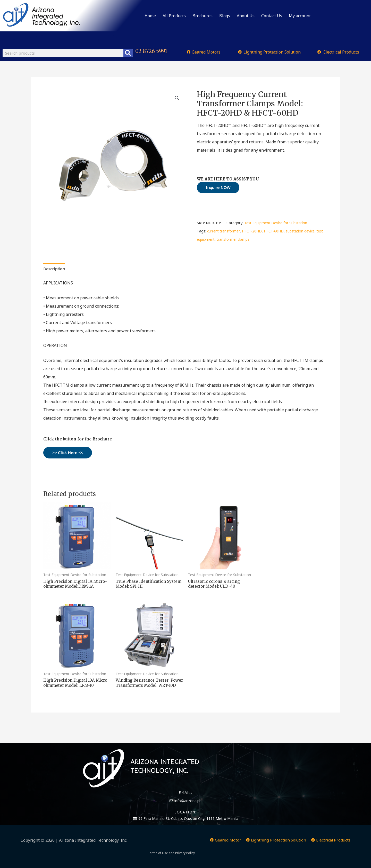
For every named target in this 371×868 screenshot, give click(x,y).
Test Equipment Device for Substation (277, 223)
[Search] (128, 53)
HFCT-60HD (277, 232)
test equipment (210, 240)
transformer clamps (243, 240)
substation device (304, 232)
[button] (177, 98)
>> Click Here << (68, 454)
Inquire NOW (219, 188)
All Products (174, 16)
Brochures (203, 16)
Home (150, 16)
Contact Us (272, 16)
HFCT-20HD (254, 232)
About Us (246, 16)
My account (300, 16)
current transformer (225, 232)
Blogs (225, 16)
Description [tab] (55, 270)
